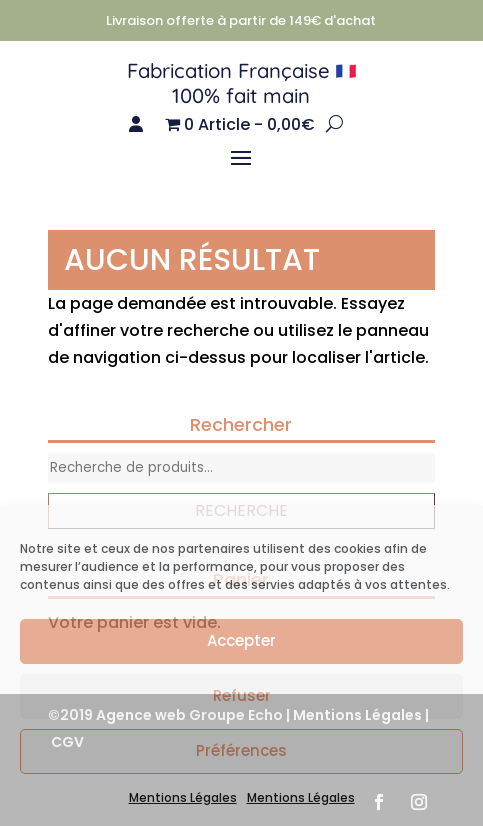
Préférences (241, 750)
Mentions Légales (183, 797)
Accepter (241, 640)
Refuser (242, 695)
